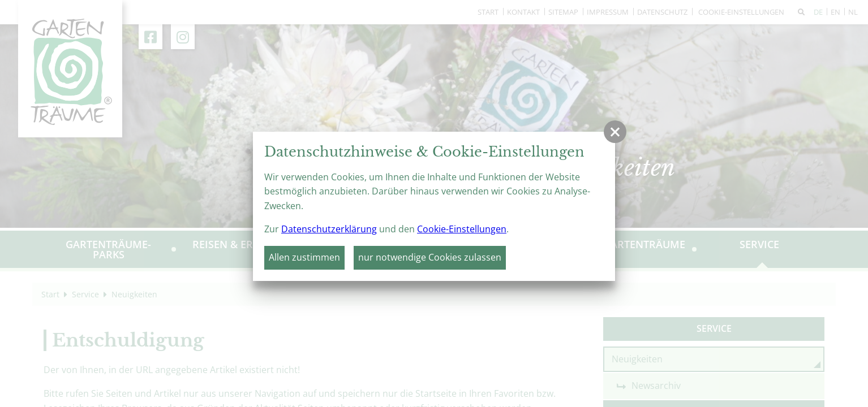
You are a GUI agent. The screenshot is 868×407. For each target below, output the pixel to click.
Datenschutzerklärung (329, 229)
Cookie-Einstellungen (462, 229)
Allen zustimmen (304, 257)
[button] (615, 132)
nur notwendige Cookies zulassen (430, 257)
